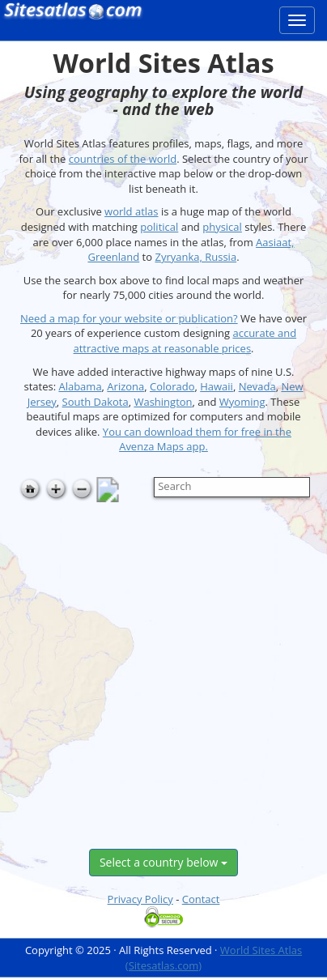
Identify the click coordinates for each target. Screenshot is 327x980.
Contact (201, 899)
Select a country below (163, 862)
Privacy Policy (140, 899)
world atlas (131, 211)
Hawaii (217, 386)
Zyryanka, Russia (195, 257)
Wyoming (242, 402)
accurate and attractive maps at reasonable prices (185, 341)
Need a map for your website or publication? (129, 318)
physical (222, 227)
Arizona (125, 386)
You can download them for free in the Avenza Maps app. (197, 439)
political (159, 227)
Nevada (257, 386)
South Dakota (96, 402)
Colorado (172, 386)
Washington (163, 402)
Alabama (80, 386)
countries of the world (123, 159)
